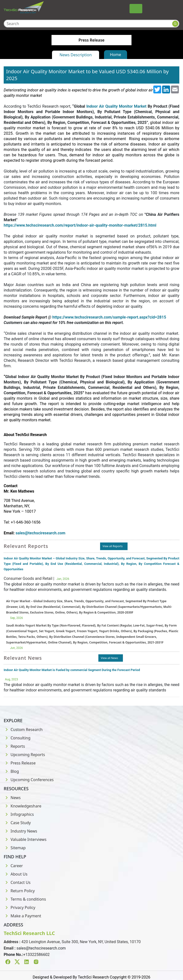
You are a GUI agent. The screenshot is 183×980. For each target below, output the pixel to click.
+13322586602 (36, 955)
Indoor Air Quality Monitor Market (116, 106)
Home (116, 55)
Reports (14, 746)
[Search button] (175, 24)
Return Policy (19, 891)
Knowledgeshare (22, 806)
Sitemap (15, 848)
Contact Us (17, 882)
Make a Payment (22, 916)
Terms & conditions (25, 899)
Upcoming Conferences (29, 780)
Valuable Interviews (25, 839)
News (12, 798)
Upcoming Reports (24, 755)
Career (13, 866)
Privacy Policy (20, 907)
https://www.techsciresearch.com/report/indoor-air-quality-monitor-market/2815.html (80, 225)
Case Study (17, 823)
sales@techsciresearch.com (41, 948)
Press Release (20, 763)
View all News (109, 658)
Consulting (17, 738)
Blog (11, 771)
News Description (75, 55)
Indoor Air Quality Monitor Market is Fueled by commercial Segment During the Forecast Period (72, 670)
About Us (16, 874)
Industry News (20, 831)
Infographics (19, 814)
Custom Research (23, 730)
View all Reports (113, 546)
